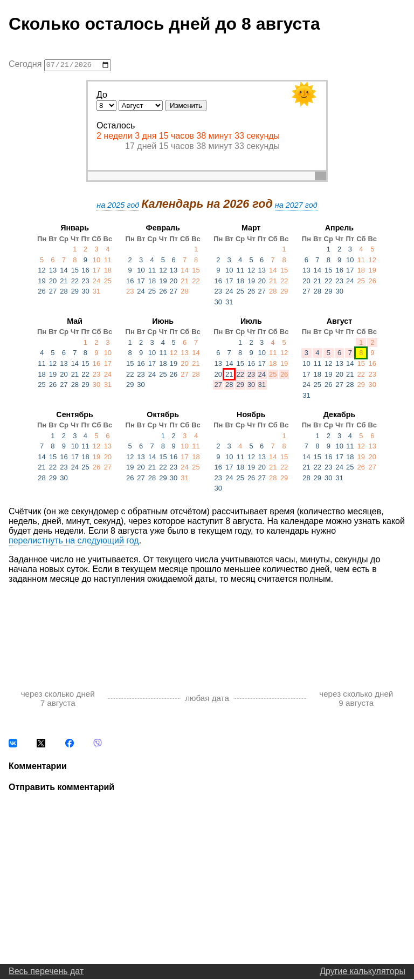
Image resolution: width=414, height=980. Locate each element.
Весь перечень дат (46, 972)
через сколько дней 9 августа (356, 699)
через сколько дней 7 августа (58, 699)
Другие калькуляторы (363, 972)
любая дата (207, 700)
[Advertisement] (207, 627)
